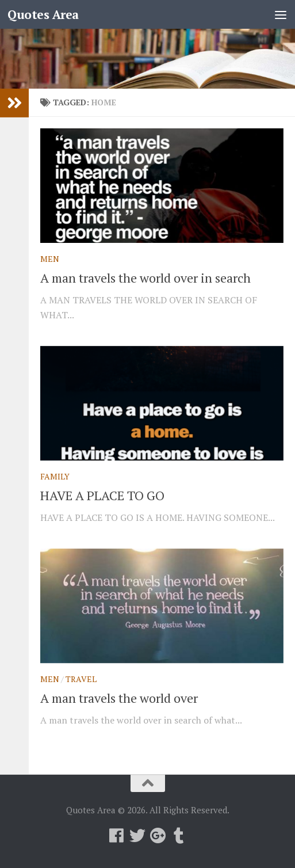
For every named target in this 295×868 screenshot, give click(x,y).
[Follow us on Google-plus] (158, 836)
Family (55, 476)
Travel (81, 679)
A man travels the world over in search (145, 278)
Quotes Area (43, 14)
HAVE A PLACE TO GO (102, 495)
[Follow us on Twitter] (137, 836)
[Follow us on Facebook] (117, 836)
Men (50, 259)
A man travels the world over (119, 698)
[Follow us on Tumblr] (179, 836)
